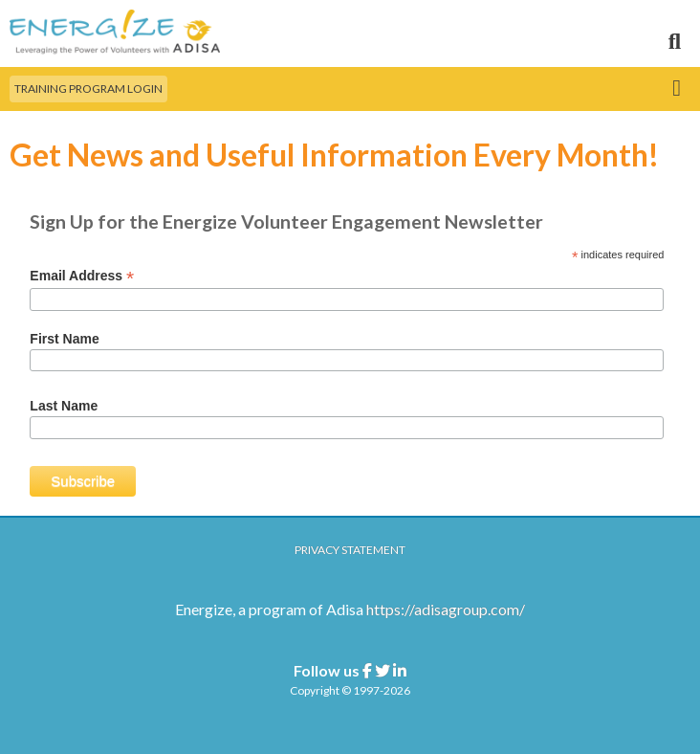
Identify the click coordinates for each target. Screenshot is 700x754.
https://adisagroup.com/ (446, 609)
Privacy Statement (350, 550)
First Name (64, 339)
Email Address (82, 276)
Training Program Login (88, 89)
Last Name (64, 406)
